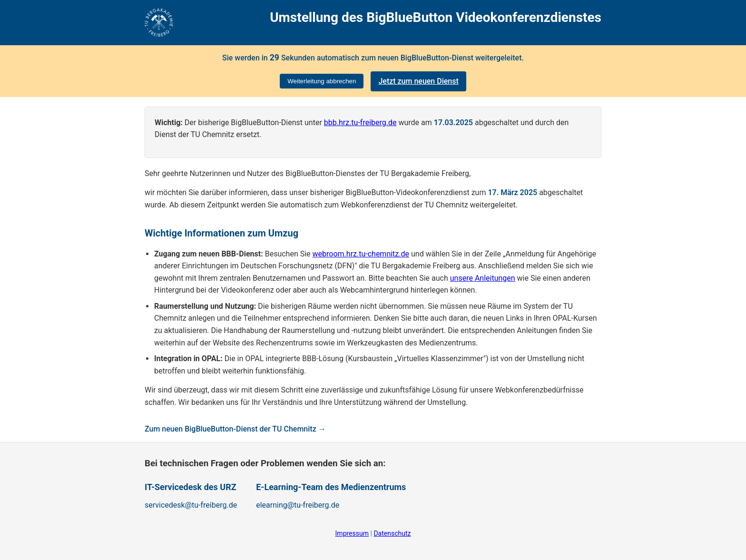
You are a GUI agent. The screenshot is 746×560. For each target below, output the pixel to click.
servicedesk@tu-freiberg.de (191, 505)
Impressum (352, 533)
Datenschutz (392, 533)
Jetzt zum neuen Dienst (418, 81)
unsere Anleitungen (483, 278)
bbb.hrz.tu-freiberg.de (360, 123)
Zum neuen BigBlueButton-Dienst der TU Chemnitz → (235, 429)
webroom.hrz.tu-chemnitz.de (361, 254)
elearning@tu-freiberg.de (298, 505)
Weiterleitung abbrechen (322, 81)
